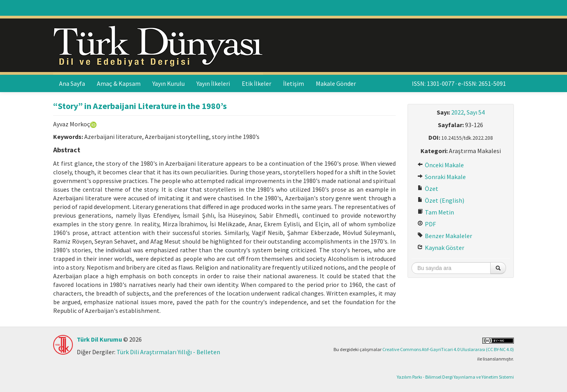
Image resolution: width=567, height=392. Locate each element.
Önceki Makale (441, 165)
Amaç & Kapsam (119, 83)
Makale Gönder (336, 83)
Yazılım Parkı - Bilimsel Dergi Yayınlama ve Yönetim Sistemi (455, 377)
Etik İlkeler (257, 83)
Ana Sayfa (72, 83)
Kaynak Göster (441, 248)
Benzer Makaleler (445, 236)
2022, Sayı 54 (468, 112)
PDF (427, 224)
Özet (428, 189)
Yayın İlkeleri (213, 83)
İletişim (294, 83)
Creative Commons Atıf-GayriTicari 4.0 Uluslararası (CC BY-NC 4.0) (448, 349)
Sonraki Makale (442, 177)
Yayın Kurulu (169, 83)
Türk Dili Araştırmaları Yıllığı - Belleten (168, 352)
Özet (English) (441, 200)
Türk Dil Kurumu (99, 339)
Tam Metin (436, 212)
